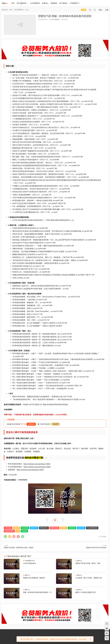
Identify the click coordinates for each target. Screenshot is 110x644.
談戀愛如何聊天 (9, 531)
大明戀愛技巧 (74, 3)
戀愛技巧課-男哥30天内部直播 (96, 548)
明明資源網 (5, 3)
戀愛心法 (79, 561)
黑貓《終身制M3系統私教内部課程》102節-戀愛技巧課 (38, 592)
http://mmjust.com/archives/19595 (30, 470)
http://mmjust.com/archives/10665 (37, 467)
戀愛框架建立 (44, 528)
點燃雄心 (45, 3)
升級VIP (55, 424)
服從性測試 (81, 528)
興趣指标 (17, 528)
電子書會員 (63, 3)
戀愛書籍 (54, 3)
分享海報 (102, 537)
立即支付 (31, 424)
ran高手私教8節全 (30, 563)
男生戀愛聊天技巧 (30, 561)
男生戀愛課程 (21, 3)
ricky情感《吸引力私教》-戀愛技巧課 (89, 578)
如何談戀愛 (25, 528)
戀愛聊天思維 (54, 528)
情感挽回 (63, 528)
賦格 (18, 531)
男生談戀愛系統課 (92, 528)
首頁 (13, 3)
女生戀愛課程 (35, 3)
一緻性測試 (8, 528)
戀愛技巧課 (34, 528)
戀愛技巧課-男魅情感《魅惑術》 (35, 578)
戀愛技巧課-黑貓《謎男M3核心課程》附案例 (19, 548)
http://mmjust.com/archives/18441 (37, 464)
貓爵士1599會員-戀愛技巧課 (86, 592)
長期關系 (24, 531)
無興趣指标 (72, 528)
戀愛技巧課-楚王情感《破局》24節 (88, 563)
